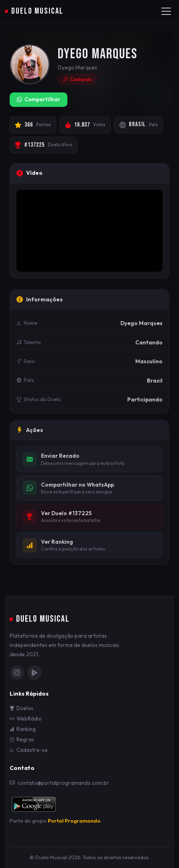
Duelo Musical (34, 11)
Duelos (21, 708)
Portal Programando (74, 821)
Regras (22, 740)
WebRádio (26, 719)
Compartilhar (39, 100)
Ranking (23, 729)
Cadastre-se (29, 750)
